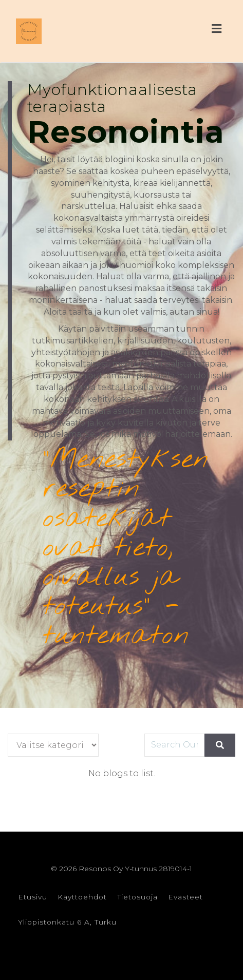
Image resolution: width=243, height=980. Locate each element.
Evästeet (185, 897)
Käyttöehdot (82, 897)
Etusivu (33, 897)
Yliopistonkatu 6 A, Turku (67, 922)
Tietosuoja (137, 897)
